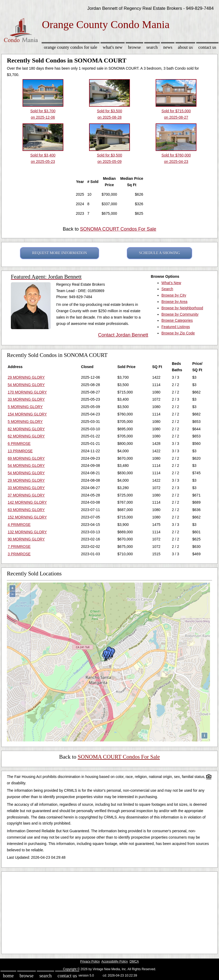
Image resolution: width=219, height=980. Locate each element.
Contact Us (207, 47)
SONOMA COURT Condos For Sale (118, 229)
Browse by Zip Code (178, 333)
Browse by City (174, 295)
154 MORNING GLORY (27, 414)
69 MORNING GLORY (26, 458)
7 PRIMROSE (19, 547)
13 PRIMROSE (20, 451)
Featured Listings (176, 327)
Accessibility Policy (115, 961)
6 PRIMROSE (19, 444)
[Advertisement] (109, 911)
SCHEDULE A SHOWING (159, 253)
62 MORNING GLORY (26, 436)
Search (152, 47)
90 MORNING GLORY (26, 539)
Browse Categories (177, 320)
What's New (113, 47)
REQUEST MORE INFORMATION (60, 253)
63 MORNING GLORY (26, 510)
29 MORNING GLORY (26, 377)
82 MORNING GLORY (26, 429)
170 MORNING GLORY (27, 392)
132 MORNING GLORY (27, 532)
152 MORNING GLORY (27, 517)
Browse (134, 47)
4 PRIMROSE (19, 525)
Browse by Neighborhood (182, 308)
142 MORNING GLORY (27, 502)
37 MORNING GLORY (26, 495)
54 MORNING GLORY (26, 385)
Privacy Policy (90, 961)
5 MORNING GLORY (25, 407)
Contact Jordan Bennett (123, 335)
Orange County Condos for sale (70, 47)
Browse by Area (174, 302)
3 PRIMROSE (19, 554)
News (168, 47)
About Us (185, 47)
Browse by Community (180, 314)
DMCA (134, 961)
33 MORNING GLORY (26, 399)
